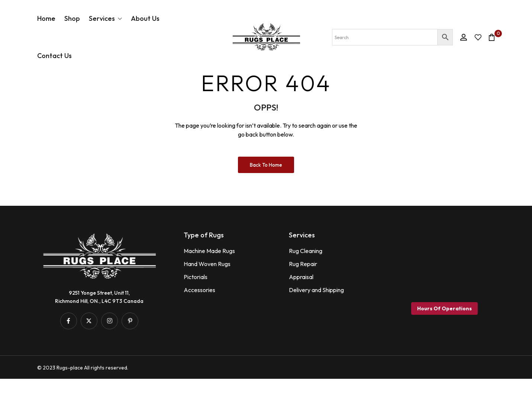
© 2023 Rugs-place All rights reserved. (83, 405)
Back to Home (266, 202)
